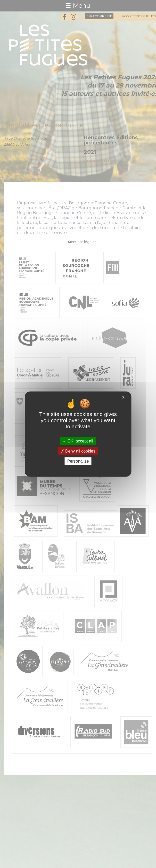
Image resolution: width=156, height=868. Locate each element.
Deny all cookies (78, 451)
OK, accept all (78, 441)
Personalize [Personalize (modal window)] (78, 461)
